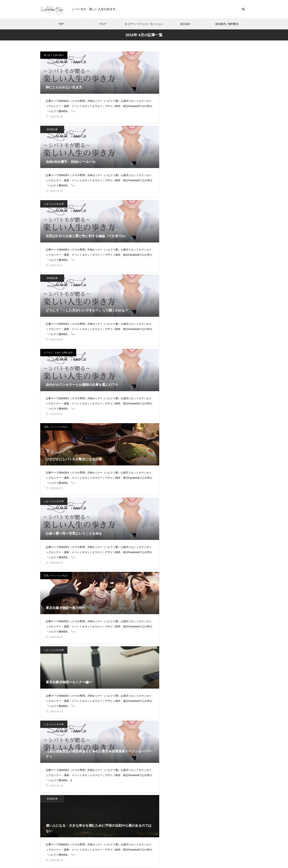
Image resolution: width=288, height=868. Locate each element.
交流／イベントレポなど (199, 135)
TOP (61, 24)
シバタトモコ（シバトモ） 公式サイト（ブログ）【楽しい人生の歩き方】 (215, 486)
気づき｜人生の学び (54, 55)
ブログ (102, 24)
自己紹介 (186, 24)
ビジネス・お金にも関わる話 (130, 135)
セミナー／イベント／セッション (144, 24)
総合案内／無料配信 (227, 24)
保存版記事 (124, 55)
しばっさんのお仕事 (197, 55)
